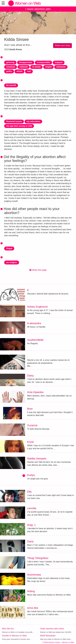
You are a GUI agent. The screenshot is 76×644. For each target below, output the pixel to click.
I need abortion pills (38, 9)
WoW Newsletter (48, 636)
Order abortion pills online (52, 629)
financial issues (14, 121)
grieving (10, 62)
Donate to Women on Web (14, 636)
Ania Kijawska (35, 392)
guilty (9, 71)
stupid (48, 67)
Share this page (38, 270)
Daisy (30, 376)
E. (28, 290)
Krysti (30, 442)
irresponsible (43, 62)
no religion (12, 262)
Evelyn (31, 475)
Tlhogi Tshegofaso (38, 558)
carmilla (32, 508)
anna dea (33, 608)
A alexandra (34, 323)
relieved (24, 67)
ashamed (61, 67)
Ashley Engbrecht (37, 307)
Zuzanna (32, 425)
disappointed (26, 62)
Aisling (31, 591)
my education (33, 121)
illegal (9, 248)
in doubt (36, 67)
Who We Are (8, 629)
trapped (59, 62)
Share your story (62, 45)
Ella (29, 492)
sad (29, 71)
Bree (30, 409)
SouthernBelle (35, 340)
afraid (19, 71)
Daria (30, 541)
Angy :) (31, 525)
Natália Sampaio (37, 458)
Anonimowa (34, 575)
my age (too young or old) (19, 126)
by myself (11, 85)
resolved (11, 67)
